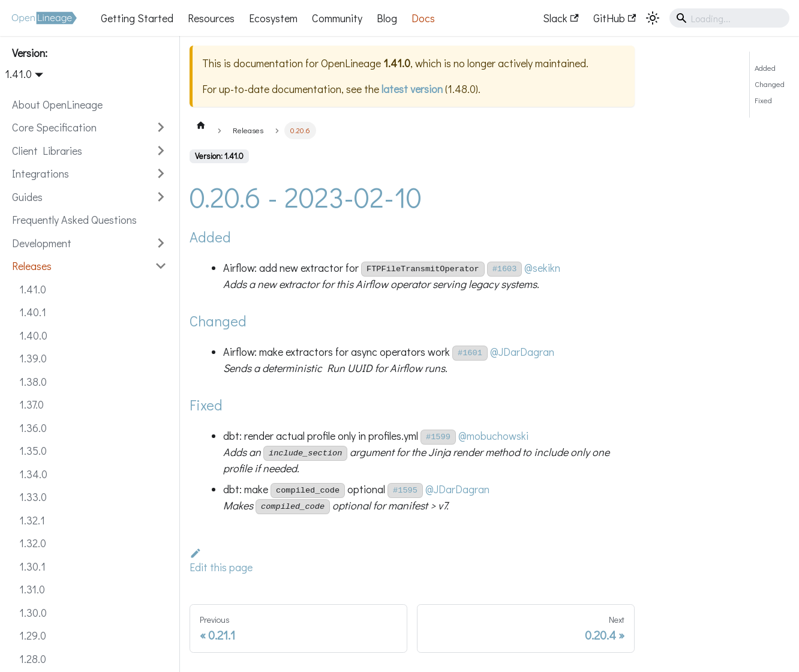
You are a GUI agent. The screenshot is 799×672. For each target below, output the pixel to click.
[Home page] (201, 125)
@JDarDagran (522, 352)
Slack (561, 18)
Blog (387, 18)
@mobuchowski (493, 436)
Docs (423, 18)
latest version (412, 89)
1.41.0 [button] (18, 74)
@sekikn (542, 268)
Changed (770, 84)
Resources (211, 18)
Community (337, 18)
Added (765, 68)
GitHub (615, 18)
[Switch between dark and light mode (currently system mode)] (653, 18)
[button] (89, 127)
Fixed (763, 100)
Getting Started (137, 18)
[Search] (729, 18)
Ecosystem (273, 18)
